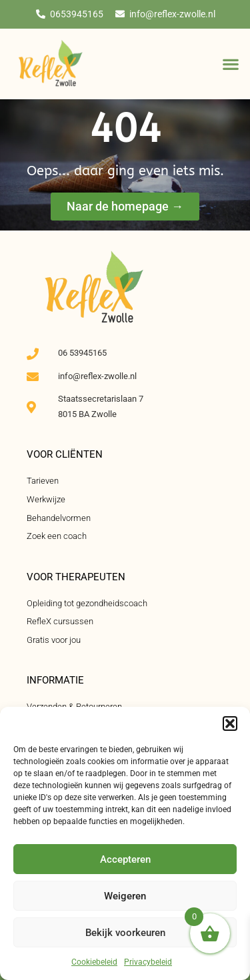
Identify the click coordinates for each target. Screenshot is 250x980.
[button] (230, 724)
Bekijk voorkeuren (125, 933)
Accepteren (125, 859)
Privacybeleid (148, 962)
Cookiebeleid (94, 962)
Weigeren (125, 896)
